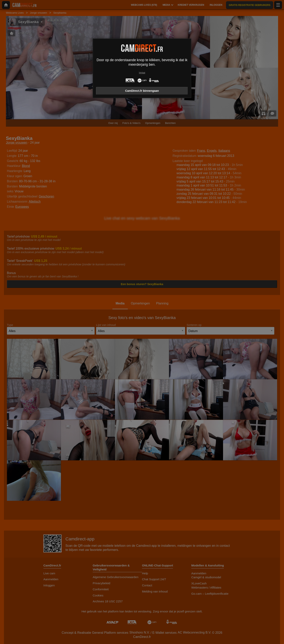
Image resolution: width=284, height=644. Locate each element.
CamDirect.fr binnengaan (142, 91)
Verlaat (142, 73)
